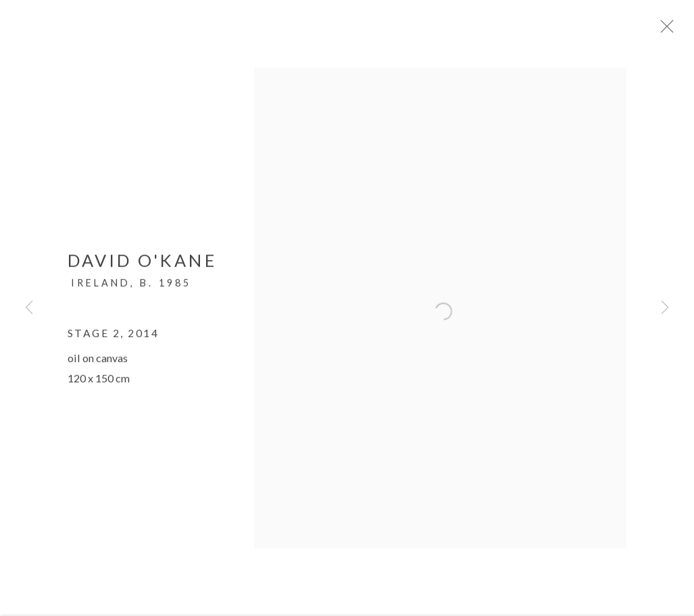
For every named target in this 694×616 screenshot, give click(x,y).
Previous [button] (29, 308)
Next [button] (665, 308)
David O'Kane (142, 265)
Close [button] (675, 30)
